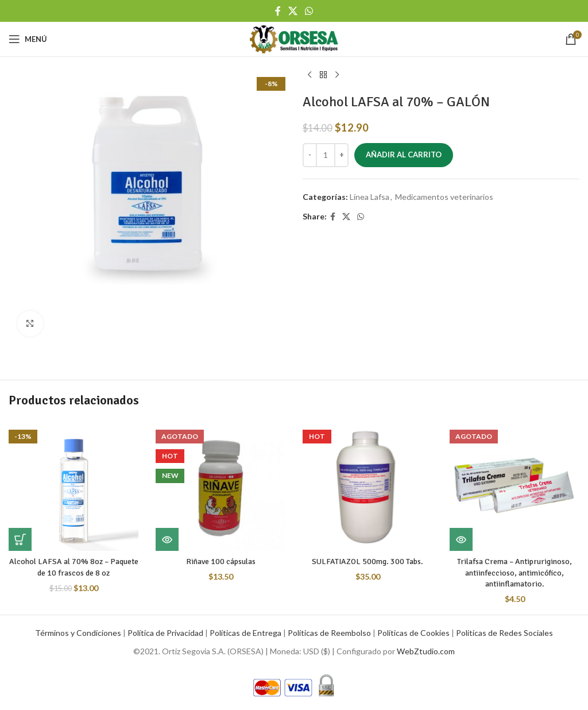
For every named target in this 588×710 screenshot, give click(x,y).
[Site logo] (294, 38)
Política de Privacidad (165, 633)
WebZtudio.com (426, 651)
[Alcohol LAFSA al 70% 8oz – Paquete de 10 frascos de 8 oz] (73, 486)
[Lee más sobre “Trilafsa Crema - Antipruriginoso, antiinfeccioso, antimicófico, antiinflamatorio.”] (461, 539)
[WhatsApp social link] (309, 11)
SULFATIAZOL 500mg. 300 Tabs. (367, 562)
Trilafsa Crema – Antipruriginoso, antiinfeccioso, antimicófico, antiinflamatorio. (514, 573)
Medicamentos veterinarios (444, 197)
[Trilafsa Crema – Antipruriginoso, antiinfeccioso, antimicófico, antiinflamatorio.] (514, 486)
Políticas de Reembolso (329, 633)
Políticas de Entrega (245, 633)
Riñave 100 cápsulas (221, 562)
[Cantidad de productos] (326, 155)
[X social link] (293, 11)
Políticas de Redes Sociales (504, 633)
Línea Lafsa (370, 197)
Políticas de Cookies (413, 633)
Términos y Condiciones (78, 633)
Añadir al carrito (404, 155)
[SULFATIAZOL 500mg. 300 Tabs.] (367, 486)
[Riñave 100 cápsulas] (220, 486)
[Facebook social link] (278, 11)
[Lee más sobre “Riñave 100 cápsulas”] (167, 539)
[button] (20, 539)
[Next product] (337, 75)
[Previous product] (310, 75)
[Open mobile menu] (28, 39)
